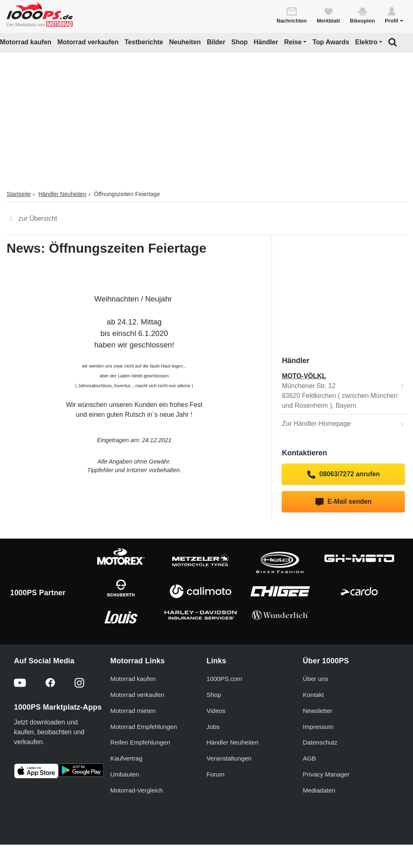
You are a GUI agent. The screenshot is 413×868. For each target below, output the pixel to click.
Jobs (213, 727)
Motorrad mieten (133, 711)
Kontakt (313, 695)
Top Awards (331, 42)
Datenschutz (320, 742)
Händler (266, 42)
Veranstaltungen (229, 758)
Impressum (318, 727)
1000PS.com (225, 679)
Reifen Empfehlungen (140, 742)
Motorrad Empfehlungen (144, 727)
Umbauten (125, 774)
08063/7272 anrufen (343, 475)
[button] (394, 15)
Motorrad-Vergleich (137, 790)
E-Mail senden (343, 502)
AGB (309, 758)
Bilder (216, 42)
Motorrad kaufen (26, 42)
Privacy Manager (326, 774)
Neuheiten (185, 42)
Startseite (19, 194)
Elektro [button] (366, 42)
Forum (216, 774)
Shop (240, 42)
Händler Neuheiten (63, 194)
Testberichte (144, 42)
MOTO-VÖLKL (304, 376)
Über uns (315, 679)
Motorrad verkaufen (88, 42)
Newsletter (317, 711)
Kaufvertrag (127, 758)
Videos (216, 711)
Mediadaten (319, 790)
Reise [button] (293, 42)
